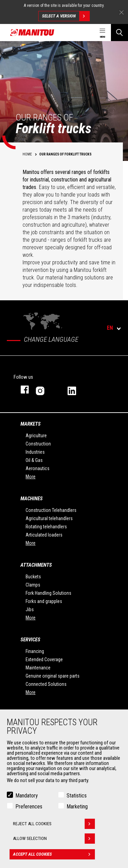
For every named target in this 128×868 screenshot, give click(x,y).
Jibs (30, 609)
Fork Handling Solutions (48, 593)
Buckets (33, 577)
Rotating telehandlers (46, 527)
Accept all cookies (54, 854)
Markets (31, 424)
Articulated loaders (44, 535)
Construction (38, 444)
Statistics (77, 796)
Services (30, 640)
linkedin (77, 389)
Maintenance (38, 668)
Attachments (36, 565)
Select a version (66, 16)
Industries (35, 452)
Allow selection (54, 839)
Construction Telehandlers (51, 510)
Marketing (77, 807)
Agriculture (36, 436)
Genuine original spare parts (53, 676)
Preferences (29, 807)
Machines (32, 499)
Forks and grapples (44, 601)
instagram (45, 389)
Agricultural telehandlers (49, 518)
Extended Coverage (44, 659)
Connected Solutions (46, 684)
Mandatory (27, 796)
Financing (35, 651)
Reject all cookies (54, 824)
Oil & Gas (34, 460)
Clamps (33, 585)
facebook (21, 389)
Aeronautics (38, 468)
